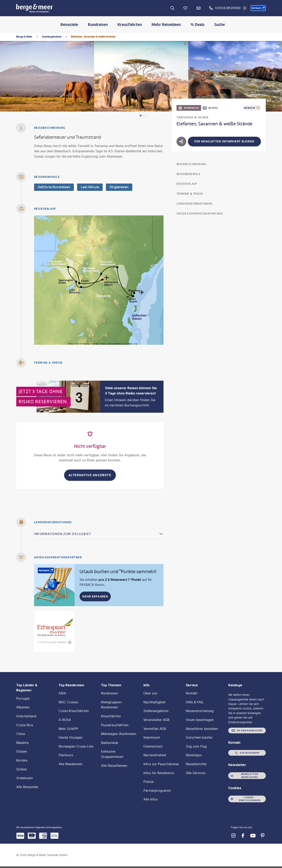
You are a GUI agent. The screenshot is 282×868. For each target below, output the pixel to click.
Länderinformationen (194, 204)
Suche (220, 25)
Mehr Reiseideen (166, 25)
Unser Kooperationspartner (200, 214)
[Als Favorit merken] (252, 108)
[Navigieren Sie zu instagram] (233, 836)
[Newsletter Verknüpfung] (198, 8)
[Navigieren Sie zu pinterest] (263, 836)
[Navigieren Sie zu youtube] (253, 836)
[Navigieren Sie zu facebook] (243, 836)
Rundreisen (98, 25)
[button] (258, 8)
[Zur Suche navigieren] (172, 8)
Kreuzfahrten (130, 25)
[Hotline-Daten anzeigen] (245, 8)
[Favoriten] (185, 8)
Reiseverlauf (187, 184)
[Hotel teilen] (181, 142)
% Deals (198, 25)
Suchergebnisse (52, 37)
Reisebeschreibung (192, 164)
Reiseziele (69, 25)
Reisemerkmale (188, 174)
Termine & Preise (190, 194)
